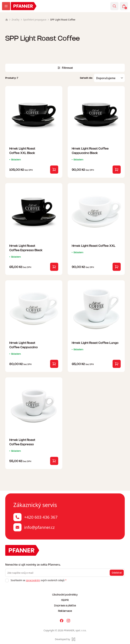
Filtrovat (65, 68)
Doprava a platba (65, 605)
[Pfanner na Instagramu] (68, 621)
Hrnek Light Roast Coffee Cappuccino (24, 345)
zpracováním (33, 580)
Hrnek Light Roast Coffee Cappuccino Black (90, 150)
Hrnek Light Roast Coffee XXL (94, 246)
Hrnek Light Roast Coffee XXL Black (22, 150)
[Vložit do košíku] (54, 170)
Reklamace (65, 611)
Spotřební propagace (35, 20)
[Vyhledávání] (114, 6)
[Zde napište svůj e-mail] (65, 573)
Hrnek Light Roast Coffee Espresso (22, 442)
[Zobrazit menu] (6, 6)
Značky (16, 20)
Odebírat (117, 573)
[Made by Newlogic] (65, 639)
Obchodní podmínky (65, 594)
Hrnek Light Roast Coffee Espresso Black (26, 248)
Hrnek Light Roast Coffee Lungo (95, 343)
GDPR (65, 600)
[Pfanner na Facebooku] (62, 621)
